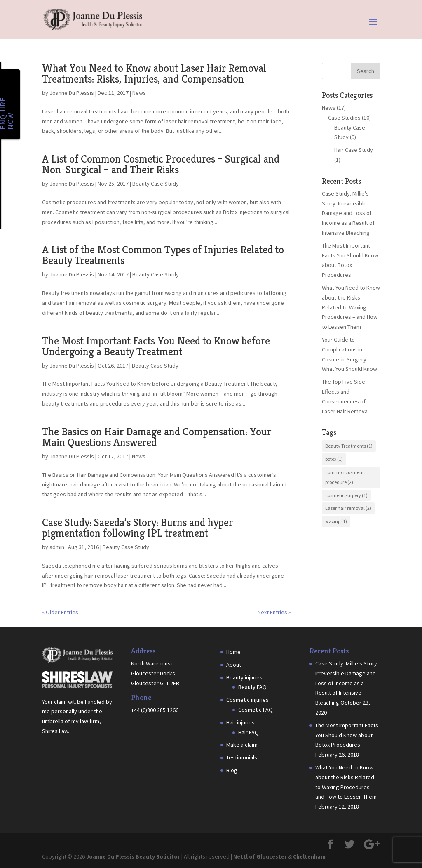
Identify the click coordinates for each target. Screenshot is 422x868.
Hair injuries (240, 722)
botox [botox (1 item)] (334, 459)
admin (57, 547)
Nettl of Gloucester (260, 856)
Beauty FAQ (252, 687)
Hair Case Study (354, 150)
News (139, 93)
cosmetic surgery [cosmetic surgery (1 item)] (346, 495)
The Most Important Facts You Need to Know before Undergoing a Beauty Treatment (156, 346)
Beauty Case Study (156, 184)
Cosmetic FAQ (256, 710)
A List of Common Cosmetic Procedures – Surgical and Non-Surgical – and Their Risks (161, 164)
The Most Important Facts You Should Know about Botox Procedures (347, 735)
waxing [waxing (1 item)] (336, 521)
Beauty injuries (244, 677)
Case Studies (344, 118)
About (234, 665)
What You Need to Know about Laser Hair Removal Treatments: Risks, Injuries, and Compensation (154, 73)
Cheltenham (309, 856)
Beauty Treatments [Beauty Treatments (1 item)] (349, 446)
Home (233, 652)
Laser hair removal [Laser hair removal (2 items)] (348, 508)
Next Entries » (274, 612)
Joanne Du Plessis (72, 93)
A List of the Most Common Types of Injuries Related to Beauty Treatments (163, 255)
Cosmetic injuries (247, 700)
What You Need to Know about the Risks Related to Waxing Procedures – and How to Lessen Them (351, 307)
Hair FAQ (249, 732)
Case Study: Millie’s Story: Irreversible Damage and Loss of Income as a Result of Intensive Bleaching (348, 213)
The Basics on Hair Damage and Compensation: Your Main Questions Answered (157, 437)
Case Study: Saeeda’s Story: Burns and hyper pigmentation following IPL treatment (137, 528)
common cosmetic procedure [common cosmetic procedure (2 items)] (345, 477)
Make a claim (242, 745)
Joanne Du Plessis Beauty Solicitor (133, 856)
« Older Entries (60, 612)
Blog (232, 770)
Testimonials (242, 757)
